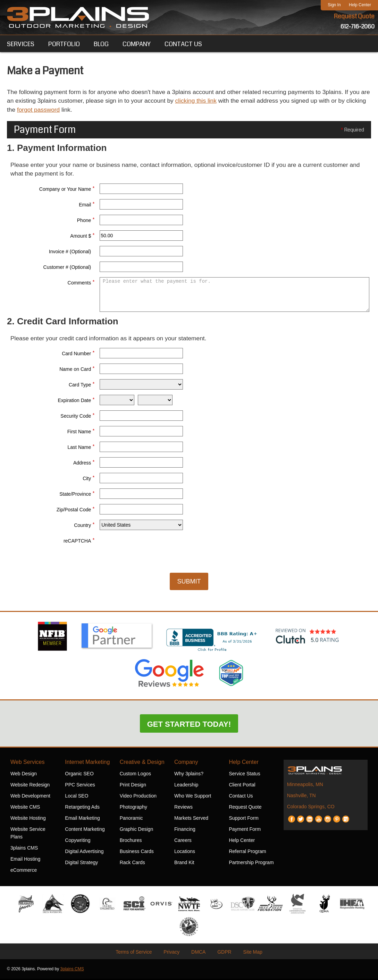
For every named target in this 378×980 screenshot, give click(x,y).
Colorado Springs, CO (311, 808)
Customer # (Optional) (67, 268)
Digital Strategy (81, 864)
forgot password (77, 110)
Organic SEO (79, 775)
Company (186, 763)
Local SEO (77, 797)
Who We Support (193, 797)
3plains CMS (24, 849)
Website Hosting (28, 819)
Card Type (82, 385)
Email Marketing (82, 819)
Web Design (24, 775)
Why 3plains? (189, 775)
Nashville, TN (301, 797)
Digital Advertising (84, 853)
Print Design (133, 786)
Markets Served (191, 819)
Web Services (27, 763)
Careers (183, 842)
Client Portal (242, 786)
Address (84, 463)
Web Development (30, 797)
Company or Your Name (67, 189)
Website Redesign (30, 786)
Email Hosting (25, 860)
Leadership (186, 786)
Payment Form (245, 830)
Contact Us (241, 797)
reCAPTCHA (79, 541)
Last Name (81, 448)
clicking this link (226, 101)
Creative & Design (142, 763)
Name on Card (77, 369)
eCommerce (24, 871)
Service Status (244, 775)
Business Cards (137, 853)
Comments (81, 283)
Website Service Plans (28, 834)
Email (87, 205)
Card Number (78, 354)
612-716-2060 (358, 27)
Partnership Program (251, 864)
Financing (185, 830)
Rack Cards (132, 864)
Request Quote (354, 17)
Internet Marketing (87, 763)
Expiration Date (76, 401)
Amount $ (82, 236)
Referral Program (247, 853)
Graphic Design (137, 830)
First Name (81, 432)
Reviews (183, 808)
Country (84, 526)
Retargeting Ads (82, 808)
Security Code (77, 416)
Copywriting (78, 842)
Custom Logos (135, 775)
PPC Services (80, 786)
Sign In (334, 5)
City (89, 479)
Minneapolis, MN (305, 786)
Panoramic (131, 819)
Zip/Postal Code (76, 510)
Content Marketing (85, 830)
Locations (185, 853)
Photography (133, 808)
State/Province (77, 494)
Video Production (138, 797)
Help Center (360, 5)
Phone (86, 220)
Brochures (131, 842)
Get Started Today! (189, 726)
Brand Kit (184, 864)
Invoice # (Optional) (70, 253)
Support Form (244, 819)
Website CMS (25, 808)
